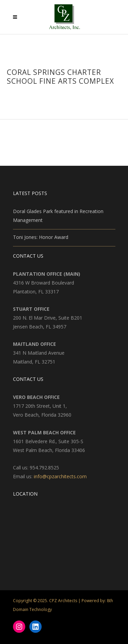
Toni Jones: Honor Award (41, 237)
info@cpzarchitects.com (60, 476)
